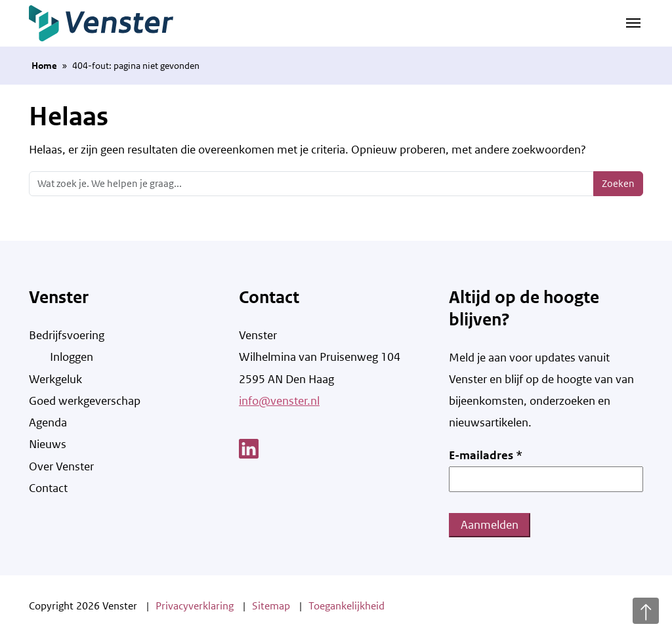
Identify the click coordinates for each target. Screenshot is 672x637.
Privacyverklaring (195, 606)
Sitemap (271, 606)
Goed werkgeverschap (85, 401)
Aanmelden (490, 525)
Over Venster (61, 466)
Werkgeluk (55, 379)
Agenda (48, 422)
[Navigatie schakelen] (633, 22)
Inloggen (72, 357)
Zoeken (618, 183)
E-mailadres (486, 455)
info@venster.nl (279, 401)
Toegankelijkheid (346, 606)
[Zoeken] (311, 184)
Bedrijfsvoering (67, 335)
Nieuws (48, 444)
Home (44, 66)
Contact (48, 488)
